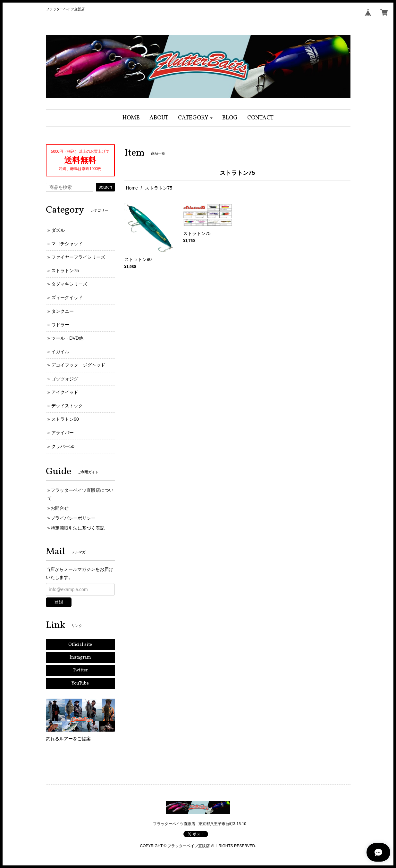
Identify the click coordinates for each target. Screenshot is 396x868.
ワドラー (60, 325)
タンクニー (63, 311)
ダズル (58, 230)
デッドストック (67, 406)
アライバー (63, 433)
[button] (195, 118)
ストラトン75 (65, 271)
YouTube (80, 683)
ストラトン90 (65, 419)
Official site (80, 645)
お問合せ (60, 508)
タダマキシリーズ (69, 284)
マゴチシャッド (67, 244)
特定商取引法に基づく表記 (78, 528)
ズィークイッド (67, 297)
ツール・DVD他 (67, 338)
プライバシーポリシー (73, 518)
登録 (59, 602)
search (105, 187)
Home (132, 188)
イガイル (60, 352)
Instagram (80, 657)
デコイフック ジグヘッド (78, 365)
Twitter (80, 670)
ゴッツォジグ (65, 379)
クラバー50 (63, 446)
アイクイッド (65, 392)
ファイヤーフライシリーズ (78, 257)
